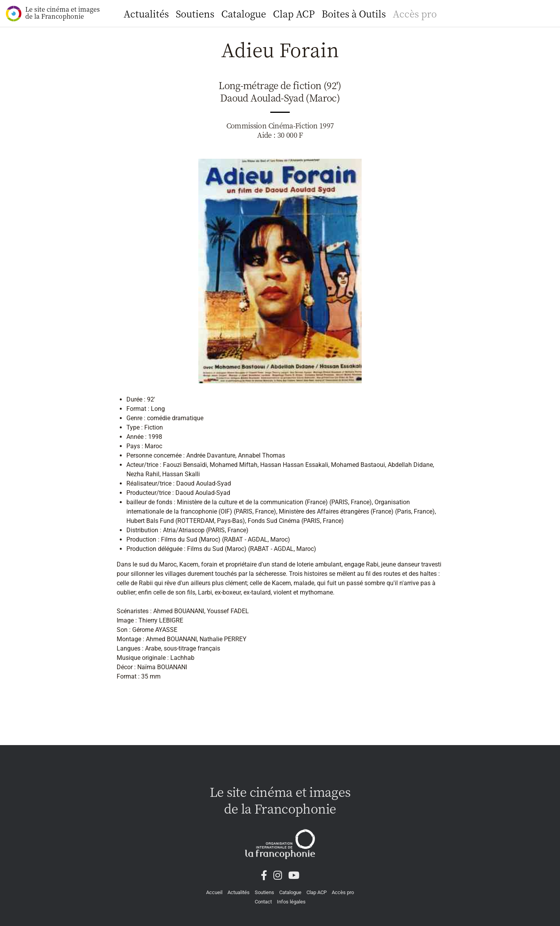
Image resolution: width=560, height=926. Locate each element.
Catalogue (244, 13)
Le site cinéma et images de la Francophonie (53, 13)
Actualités (146, 13)
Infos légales (291, 902)
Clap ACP (294, 13)
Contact (263, 902)
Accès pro (415, 13)
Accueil (214, 892)
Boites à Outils (354, 13)
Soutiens (195, 13)
